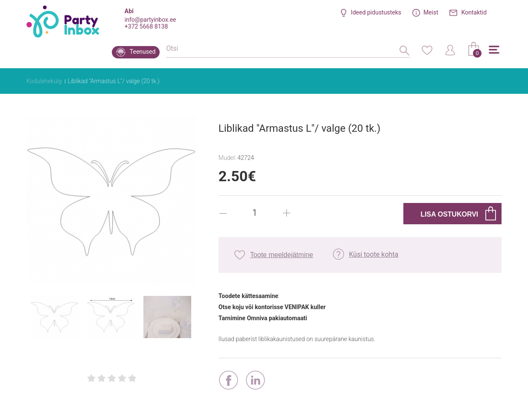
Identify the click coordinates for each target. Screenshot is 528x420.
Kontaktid (474, 12)
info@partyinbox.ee (150, 20)
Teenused (143, 52)
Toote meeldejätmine (282, 255)
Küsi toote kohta (373, 254)
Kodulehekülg (44, 81)
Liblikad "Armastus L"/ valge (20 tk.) (113, 81)
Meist (431, 12)
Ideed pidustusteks (376, 12)
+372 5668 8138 (146, 26)
